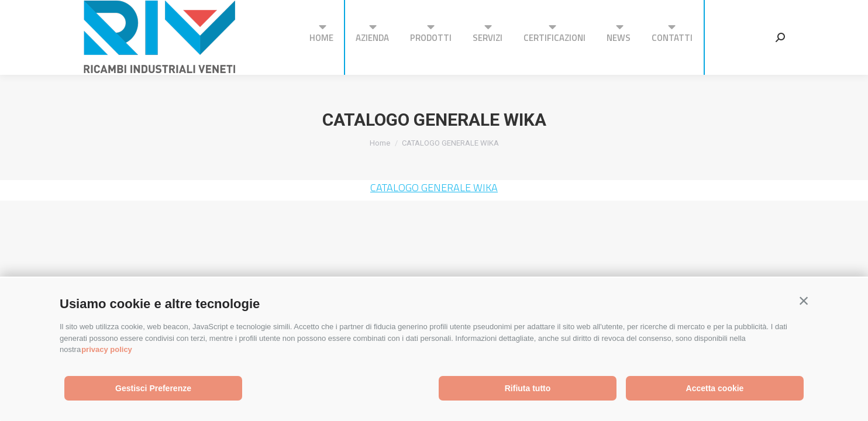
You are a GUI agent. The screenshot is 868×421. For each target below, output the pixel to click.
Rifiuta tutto (528, 388)
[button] (804, 301)
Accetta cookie (715, 388)
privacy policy (107, 349)
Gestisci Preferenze (153, 388)
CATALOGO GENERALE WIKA (434, 187)
